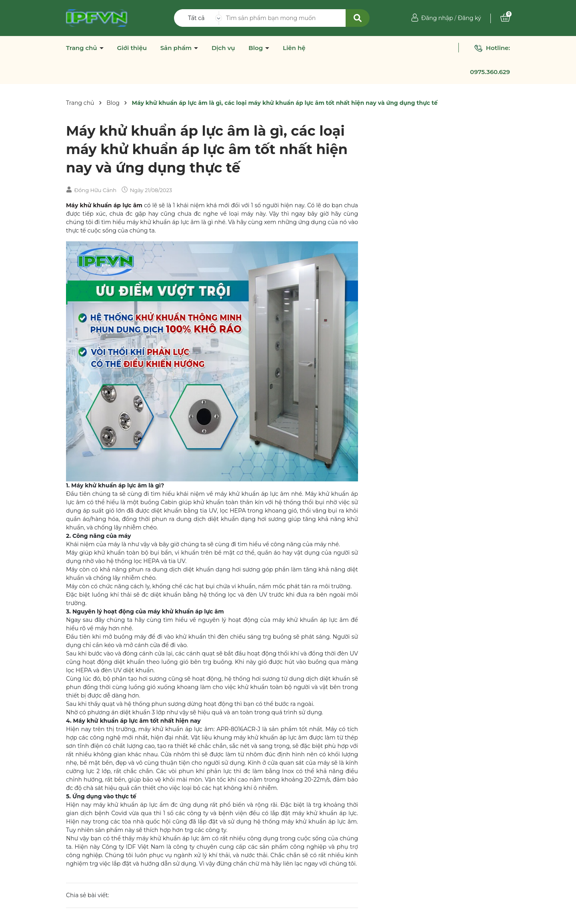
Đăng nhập (437, 18)
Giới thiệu (132, 48)
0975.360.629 (490, 72)
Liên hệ (294, 48)
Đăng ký (469, 18)
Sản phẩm (177, 48)
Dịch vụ (223, 48)
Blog (256, 48)
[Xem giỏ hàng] (505, 18)
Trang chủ (82, 48)
